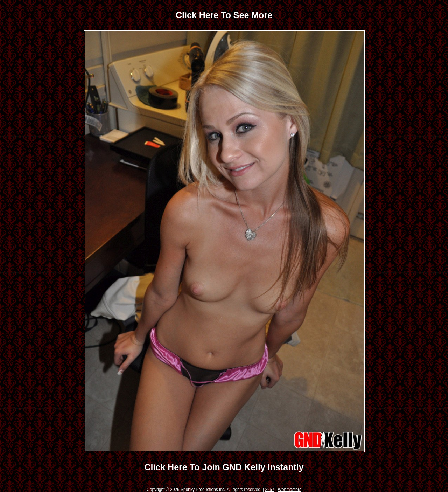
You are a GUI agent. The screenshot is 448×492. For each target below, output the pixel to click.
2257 (270, 490)
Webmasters (290, 490)
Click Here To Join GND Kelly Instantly (224, 467)
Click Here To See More (224, 15)
